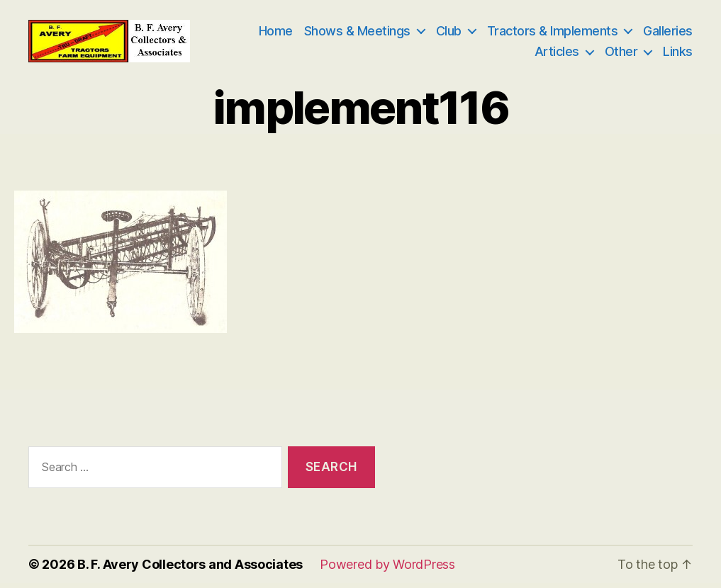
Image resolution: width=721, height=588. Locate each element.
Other (621, 54)
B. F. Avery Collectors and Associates (190, 569)
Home (276, 33)
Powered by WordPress (387, 569)
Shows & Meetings (357, 33)
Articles (557, 54)
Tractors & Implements (553, 33)
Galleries (668, 33)
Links (678, 54)
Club (449, 33)
